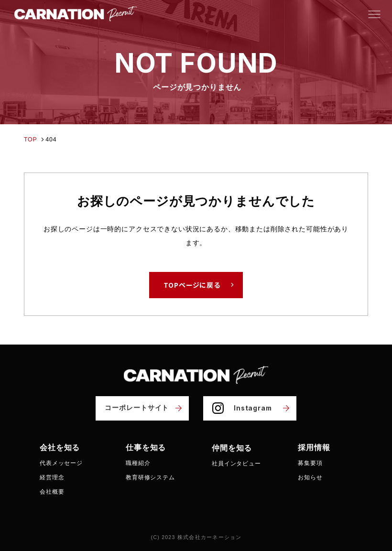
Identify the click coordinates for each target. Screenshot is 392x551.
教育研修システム (150, 477)
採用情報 (314, 447)
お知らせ (310, 477)
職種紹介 (138, 463)
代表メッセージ (61, 463)
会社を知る (60, 447)
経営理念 (52, 477)
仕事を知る (146, 447)
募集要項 (310, 463)
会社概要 (52, 492)
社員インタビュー (236, 463)
